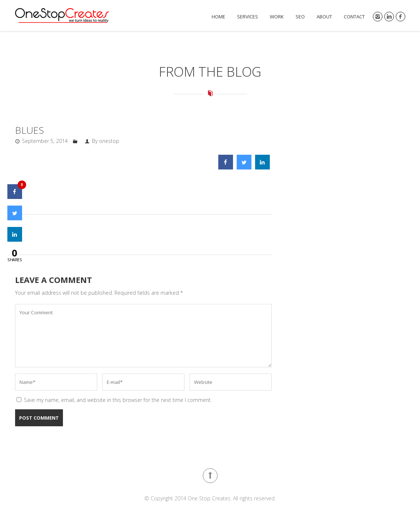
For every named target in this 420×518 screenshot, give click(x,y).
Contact (354, 17)
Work (277, 17)
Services (248, 17)
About (324, 17)
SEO (300, 17)
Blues (29, 130)
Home (218, 17)
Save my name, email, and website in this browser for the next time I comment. (118, 400)
